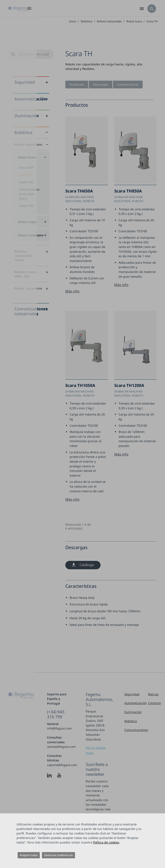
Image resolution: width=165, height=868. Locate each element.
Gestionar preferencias (58, 855)
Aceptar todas (29, 855)
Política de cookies (106, 842)
